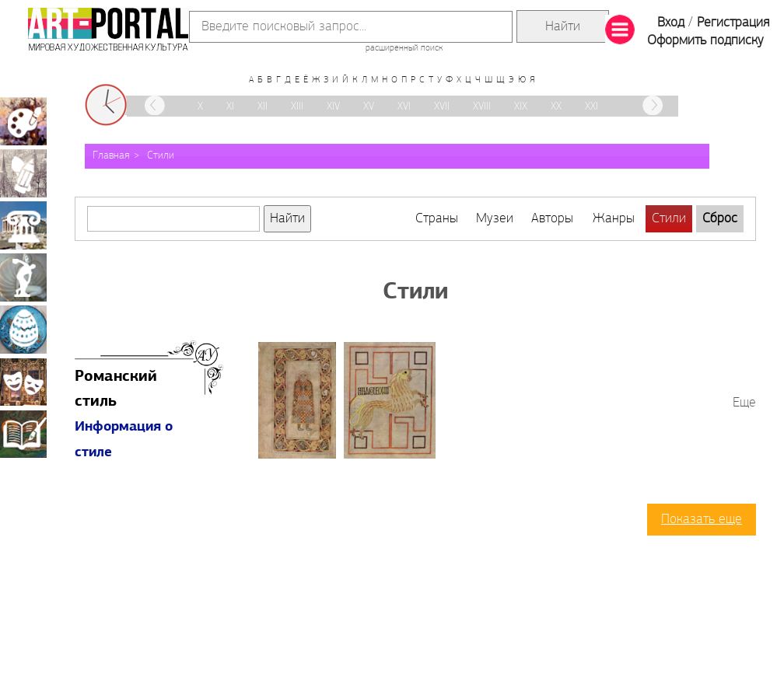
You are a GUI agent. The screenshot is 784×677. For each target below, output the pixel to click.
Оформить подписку (705, 41)
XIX (521, 107)
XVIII (482, 107)
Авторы (552, 219)
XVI (404, 107)
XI (230, 107)
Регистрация (733, 23)
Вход (671, 23)
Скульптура (23, 277)
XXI (591, 107)
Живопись (23, 121)
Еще (744, 403)
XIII (297, 107)
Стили (161, 156)
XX (556, 107)
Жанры (614, 219)
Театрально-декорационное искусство (23, 382)
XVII (442, 107)
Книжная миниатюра (23, 434)
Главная (111, 156)
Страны (437, 219)
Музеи (495, 219)
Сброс (720, 219)
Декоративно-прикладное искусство (23, 330)
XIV (333, 107)
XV (369, 107)
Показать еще (702, 520)
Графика (23, 173)
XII (262, 107)
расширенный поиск (404, 48)
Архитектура (23, 225)
